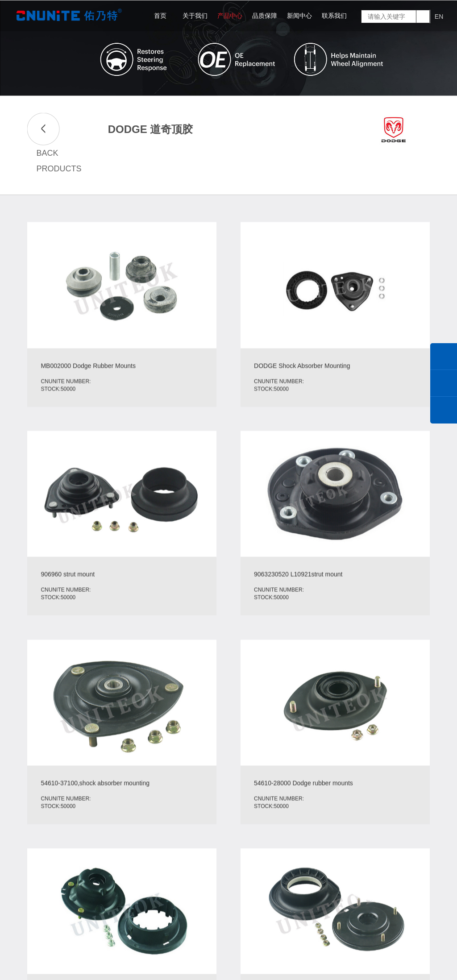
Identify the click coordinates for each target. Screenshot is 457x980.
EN (439, 17)
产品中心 (230, 16)
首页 (160, 16)
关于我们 (195, 16)
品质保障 (265, 16)
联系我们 (334, 16)
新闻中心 (299, 16)
